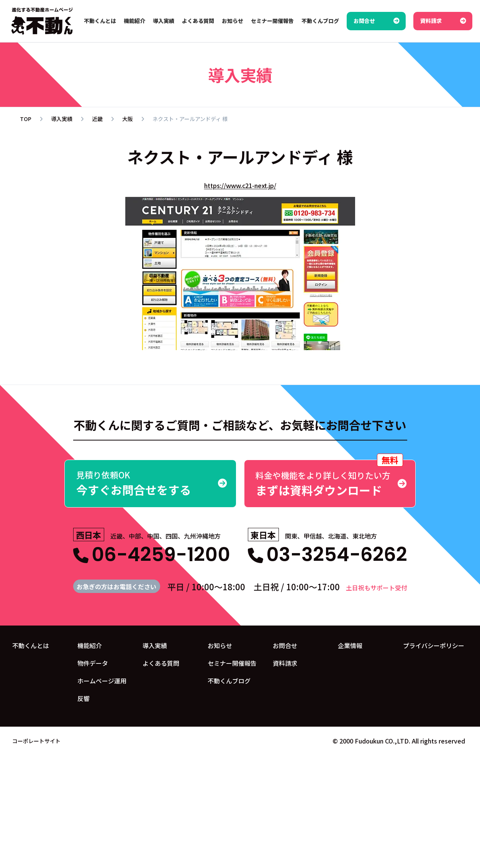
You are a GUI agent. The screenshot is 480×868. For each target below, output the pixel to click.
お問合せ (285, 645)
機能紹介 (90, 645)
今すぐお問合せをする (150, 483)
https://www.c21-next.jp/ (240, 185)
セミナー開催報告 (232, 663)
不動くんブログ (229, 681)
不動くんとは (31, 645)
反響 (84, 698)
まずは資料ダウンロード (330, 479)
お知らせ (220, 645)
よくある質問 (161, 663)
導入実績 (155, 645)
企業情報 (350, 645)
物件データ (93, 663)
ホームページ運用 (102, 681)
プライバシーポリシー (434, 645)
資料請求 (285, 663)
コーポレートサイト (36, 740)
